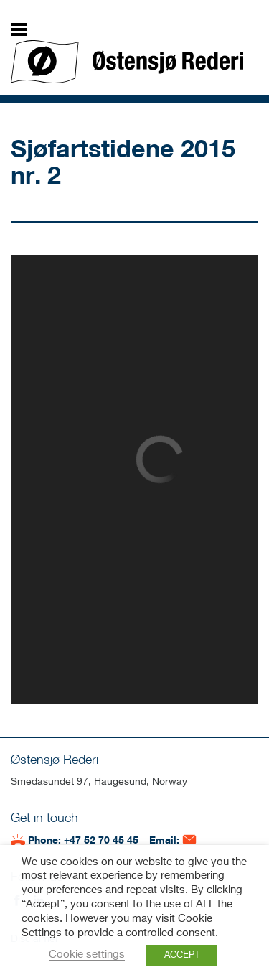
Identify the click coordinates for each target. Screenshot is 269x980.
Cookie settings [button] (87, 955)
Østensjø (127, 62)
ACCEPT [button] (182, 955)
